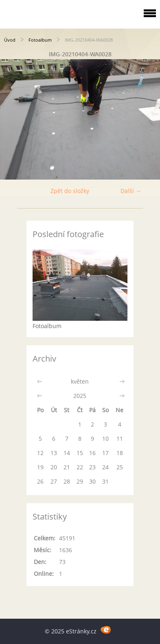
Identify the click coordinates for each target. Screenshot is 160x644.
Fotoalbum (40, 40)
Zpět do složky (70, 191)
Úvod (10, 40)
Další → (131, 191)
